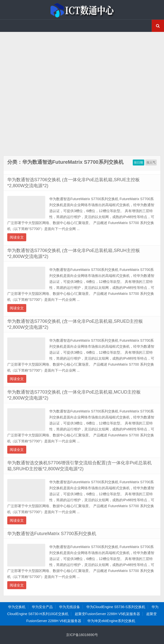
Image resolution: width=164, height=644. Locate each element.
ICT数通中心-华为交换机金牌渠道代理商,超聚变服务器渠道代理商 (82, 10)
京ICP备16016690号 (82, 635)
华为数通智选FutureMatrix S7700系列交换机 (52, 534)
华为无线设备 (69, 607)
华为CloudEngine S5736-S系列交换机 (116, 607)
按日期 (138, 162)
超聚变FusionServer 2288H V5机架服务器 (107, 614)
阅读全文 (17, 237)
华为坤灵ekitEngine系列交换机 (111, 621)
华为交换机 (17, 607)
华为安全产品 (42, 607)
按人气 (151, 162)
